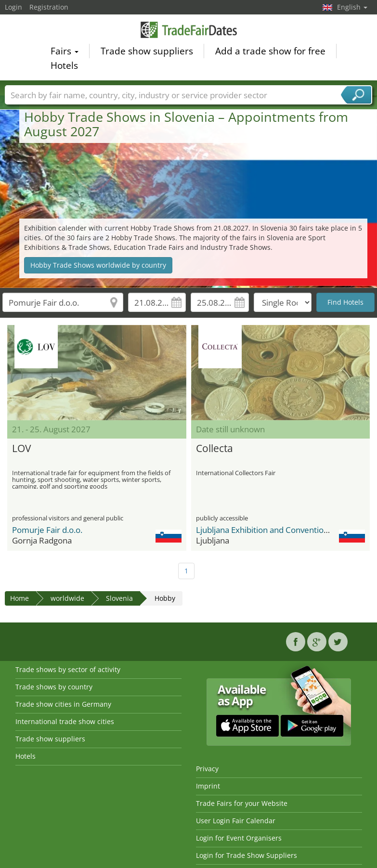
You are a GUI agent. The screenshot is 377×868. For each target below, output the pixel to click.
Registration (49, 7)
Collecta (214, 448)
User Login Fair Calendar (236, 821)
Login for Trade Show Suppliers (247, 855)
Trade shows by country (54, 687)
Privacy (207, 769)
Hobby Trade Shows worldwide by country (98, 265)
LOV (22, 448)
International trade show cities (65, 721)
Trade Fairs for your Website (242, 803)
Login (13, 7)
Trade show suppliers (147, 52)
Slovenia (119, 598)
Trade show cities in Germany (63, 704)
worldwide (67, 598)
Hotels (64, 66)
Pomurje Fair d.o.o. (47, 530)
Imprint (208, 786)
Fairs (65, 52)
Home (19, 598)
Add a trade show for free (270, 52)
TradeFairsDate (189, 31)
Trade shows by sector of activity (68, 669)
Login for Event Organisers (239, 838)
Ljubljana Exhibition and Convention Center (276, 530)
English (352, 7)
